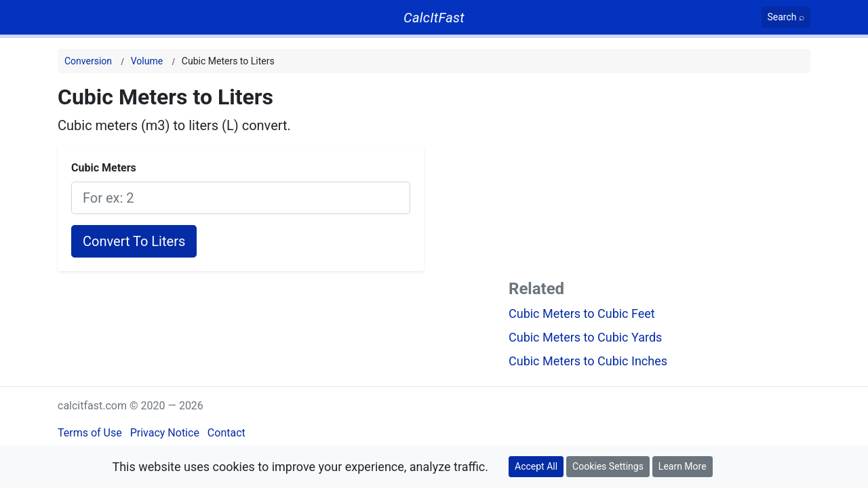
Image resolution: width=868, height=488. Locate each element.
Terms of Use (90, 433)
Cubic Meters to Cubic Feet (582, 313)
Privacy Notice (165, 433)
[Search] (786, 17)
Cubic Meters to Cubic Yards (585, 337)
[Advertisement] (659, 179)
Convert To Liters (134, 241)
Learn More (683, 466)
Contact (226, 433)
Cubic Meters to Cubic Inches (588, 361)
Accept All (536, 466)
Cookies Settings (608, 466)
